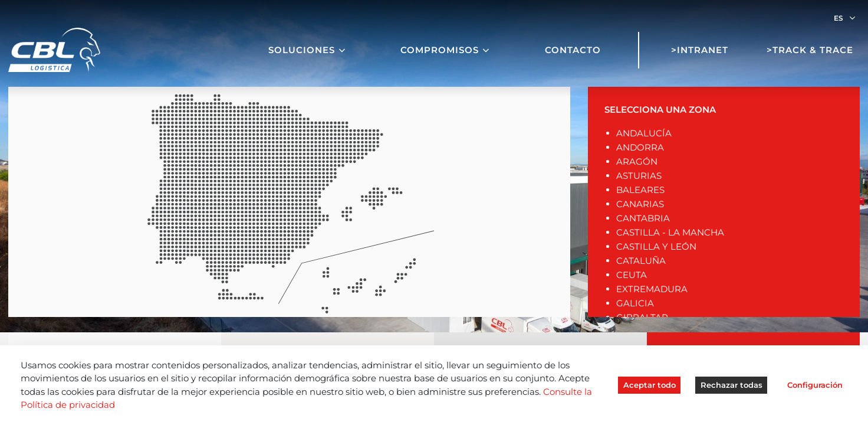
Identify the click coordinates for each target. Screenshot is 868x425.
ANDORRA (640, 147)
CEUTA (632, 275)
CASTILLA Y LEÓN (656, 246)
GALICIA (635, 303)
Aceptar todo (650, 385)
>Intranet (700, 50)
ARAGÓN (637, 161)
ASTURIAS (639, 176)
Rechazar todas (731, 385)
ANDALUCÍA (644, 133)
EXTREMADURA (652, 289)
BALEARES (640, 190)
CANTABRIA (643, 218)
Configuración (815, 385)
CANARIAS (640, 204)
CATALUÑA (641, 261)
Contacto (573, 50)
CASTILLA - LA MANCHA (670, 232)
